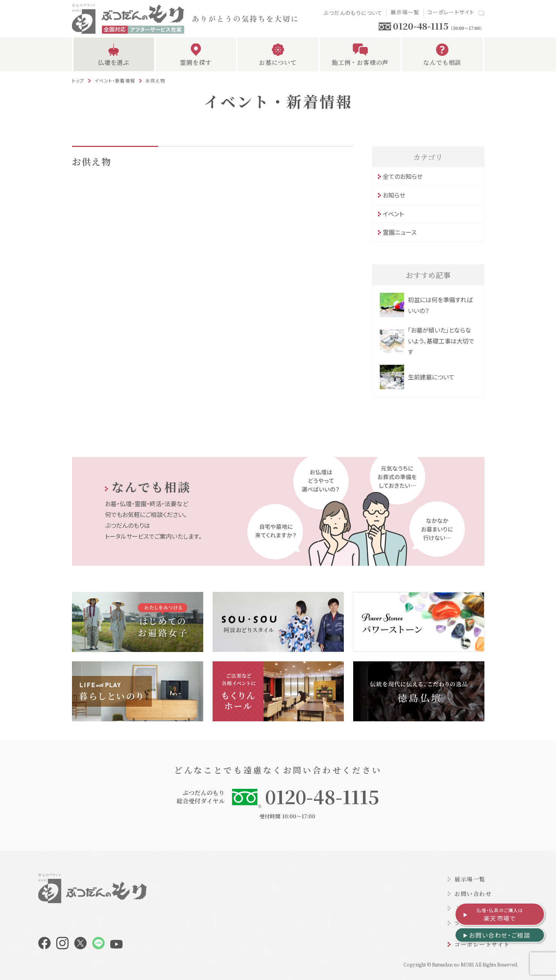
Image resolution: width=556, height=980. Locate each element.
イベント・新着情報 (115, 80)
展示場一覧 (405, 12)
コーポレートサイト (451, 12)
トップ (78, 80)
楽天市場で (500, 915)
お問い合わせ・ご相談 (500, 935)
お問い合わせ (473, 894)
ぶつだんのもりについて (353, 13)
